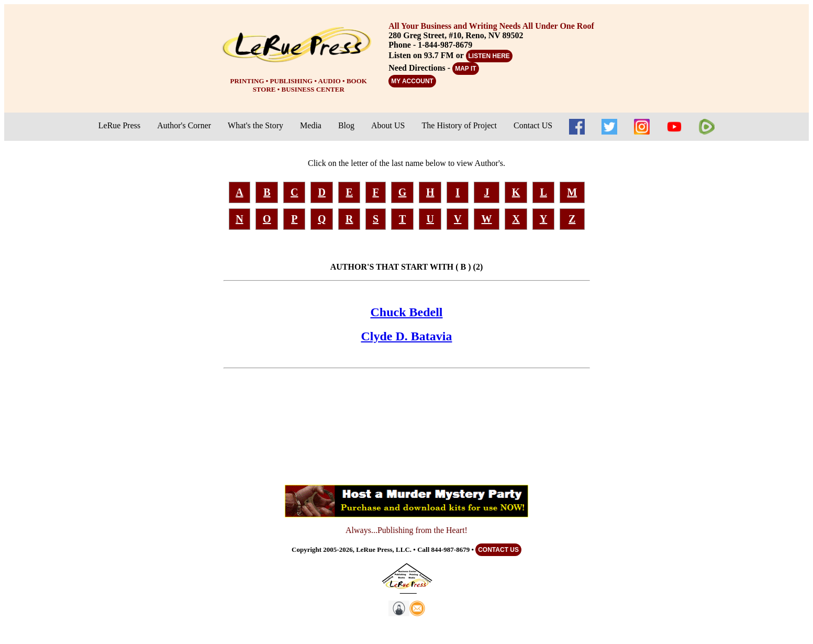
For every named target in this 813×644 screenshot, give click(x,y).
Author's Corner (184, 125)
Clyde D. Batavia (407, 336)
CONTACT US (498, 550)
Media (311, 125)
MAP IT (465, 69)
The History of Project (460, 125)
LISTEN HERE (489, 56)
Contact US (533, 125)
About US (388, 125)
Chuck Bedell (406, 312)
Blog (346, 125)
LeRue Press (119, 125)
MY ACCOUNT (412, 81)
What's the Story (255, 125)
